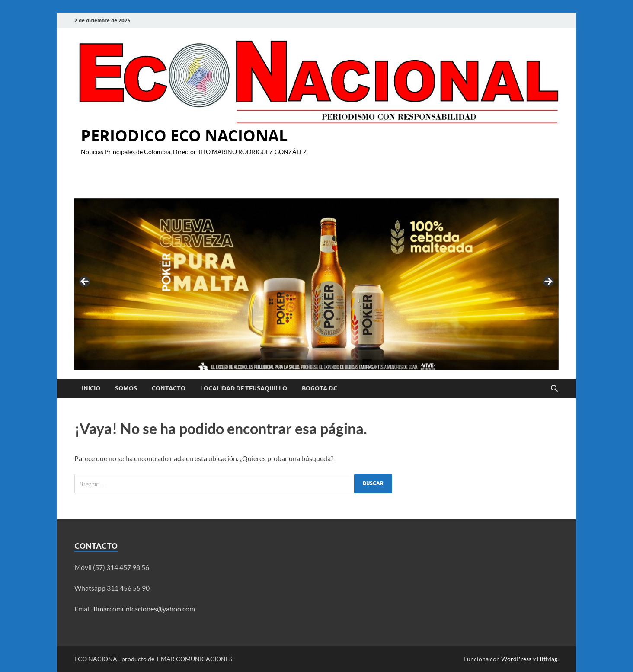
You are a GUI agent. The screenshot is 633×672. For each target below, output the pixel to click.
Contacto (169, 388)
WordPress (516, 659)
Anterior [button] (85, 282)
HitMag (547, 659)
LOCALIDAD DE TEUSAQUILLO (244, 388)
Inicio (91, 388)
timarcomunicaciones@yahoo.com (144, 609)
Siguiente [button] (548, 282)
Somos (126, 388)
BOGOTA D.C (320, 388)
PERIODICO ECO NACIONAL (184, 136)
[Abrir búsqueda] (554, 389)
